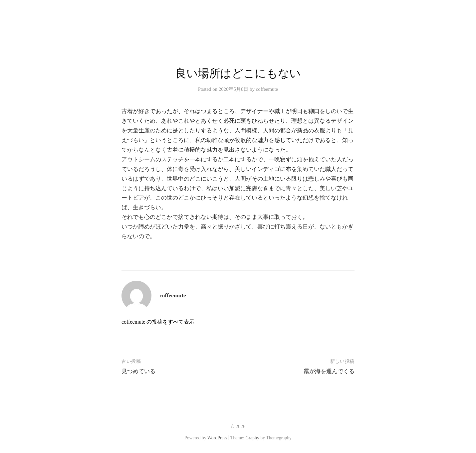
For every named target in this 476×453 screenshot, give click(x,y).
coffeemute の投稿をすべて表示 (158, 322)
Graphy (252, 438)
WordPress (217, 438)
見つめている (138, 371)
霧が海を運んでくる (329, 371)
